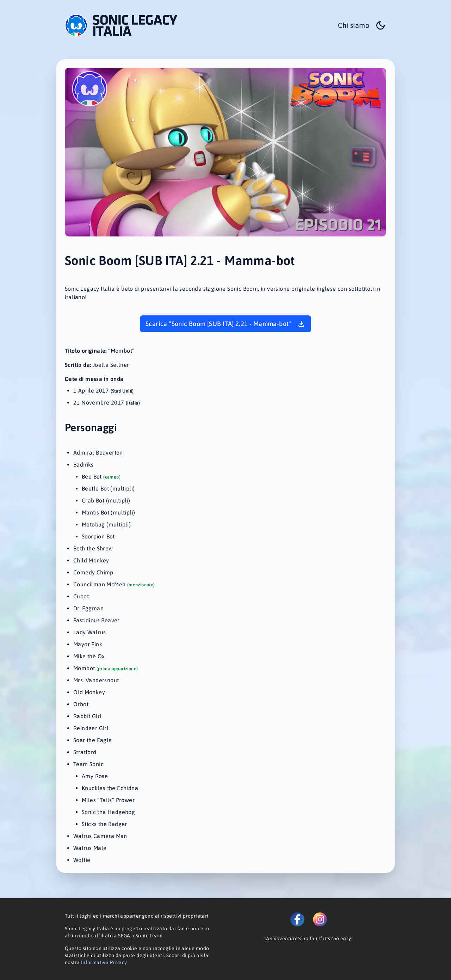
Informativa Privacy (104, 962)
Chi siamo (354, 25)
